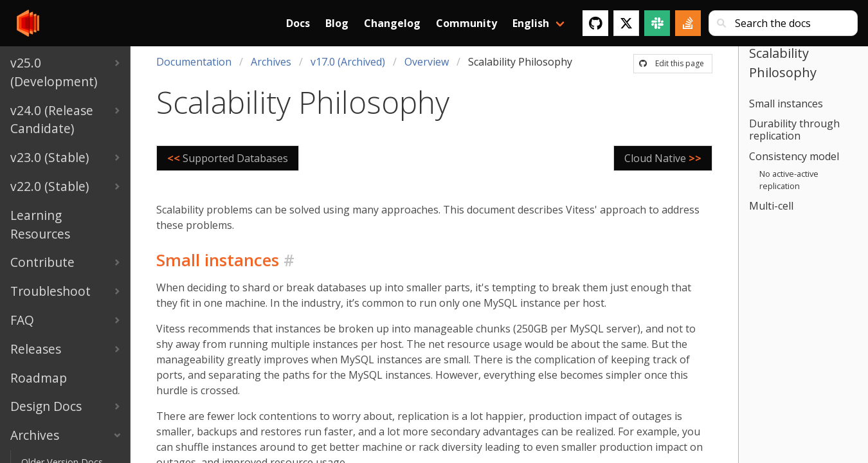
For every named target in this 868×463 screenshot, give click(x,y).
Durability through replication (794, 130)
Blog (337, 23)
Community (466, 23)
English (531, 23)
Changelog (392, 23)
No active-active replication (789, 180)
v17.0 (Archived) (348, 62)
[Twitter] (626, 23)
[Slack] (657, 23)
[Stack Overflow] (688, 23)
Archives (271, 62)
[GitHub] (595, 23)
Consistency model (794, 156)
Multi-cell (771, 206)
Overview (427, 62)
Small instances (786, 104)
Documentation (194, 62)
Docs (298, 23)
